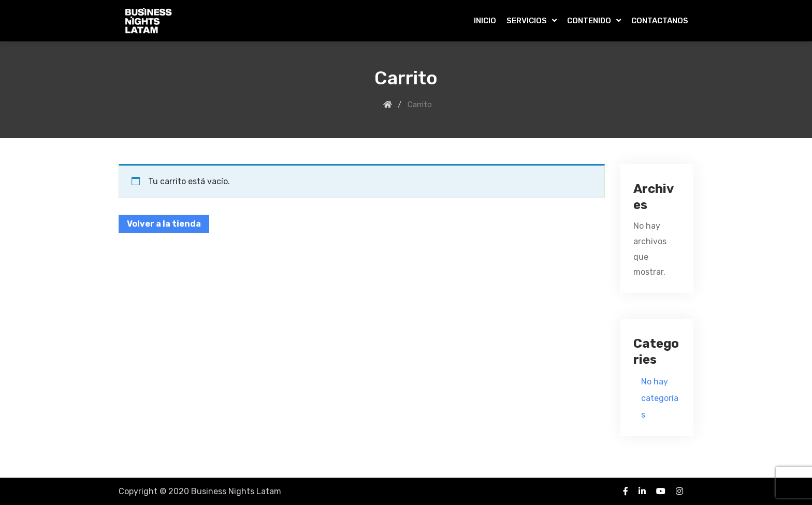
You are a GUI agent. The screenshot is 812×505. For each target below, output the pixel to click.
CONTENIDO (589, 21)
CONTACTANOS (660, 21)
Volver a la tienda (164, 224)
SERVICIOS (527, 21)
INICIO (485, 21)
